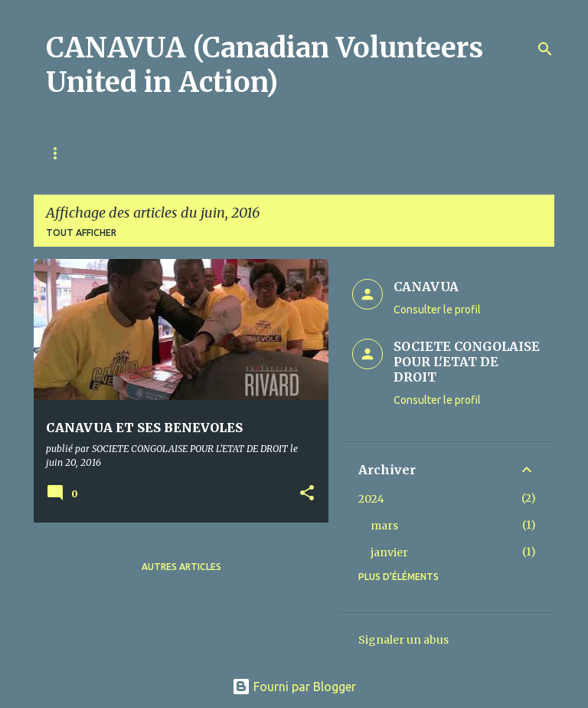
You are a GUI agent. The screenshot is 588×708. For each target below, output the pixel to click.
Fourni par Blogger (294, 687)
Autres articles (181, 567)
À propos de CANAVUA (165, 153)
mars (384, 526)
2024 (371, 499)
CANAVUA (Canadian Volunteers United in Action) (265, 65)
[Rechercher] (545, 49)
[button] (307, 494)
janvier (389, 552)
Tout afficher (81, 233)
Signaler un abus (403, 640)
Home (60, 153)
